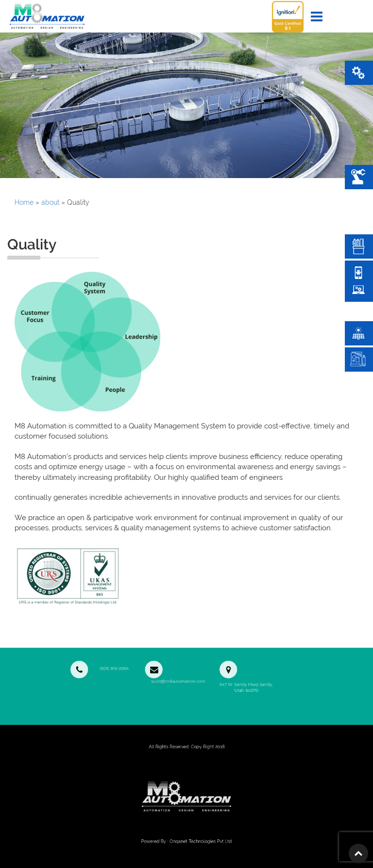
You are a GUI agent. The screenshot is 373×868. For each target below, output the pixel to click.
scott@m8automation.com (179, 669)
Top (358, 853)
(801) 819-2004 (131, 666)
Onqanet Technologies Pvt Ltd (195, 841)
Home (24, 202)
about (50, 202)
